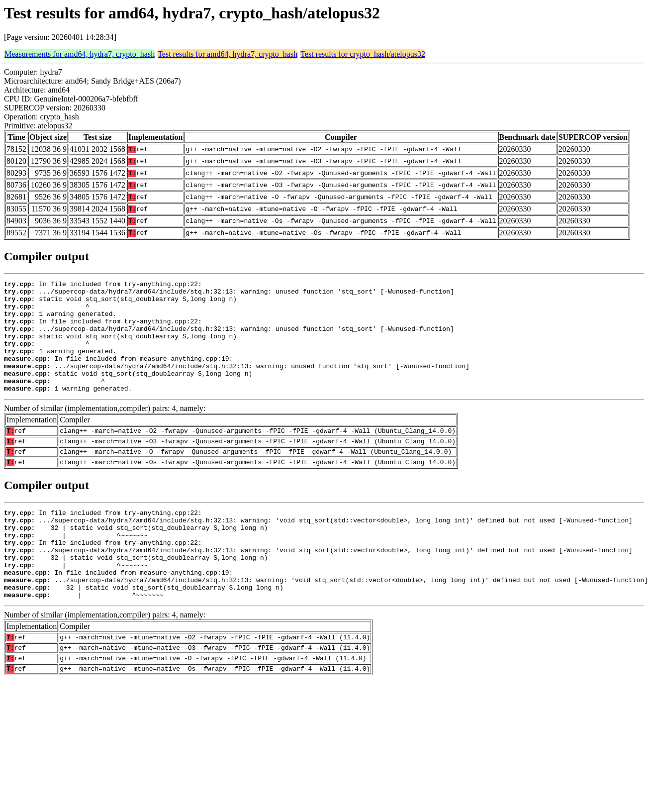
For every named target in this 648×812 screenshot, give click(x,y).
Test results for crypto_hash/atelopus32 (363, 54)
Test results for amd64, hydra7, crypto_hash (228, 54)
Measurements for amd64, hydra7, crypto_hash (80, 54)
